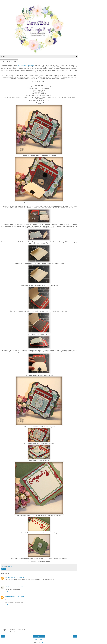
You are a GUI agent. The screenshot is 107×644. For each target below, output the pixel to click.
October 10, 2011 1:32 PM (17, 587)
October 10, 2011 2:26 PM (17, 597)
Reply (6, 582)
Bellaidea (7, 587)
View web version (39, 640)
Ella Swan (7, 577)
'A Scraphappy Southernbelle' (26, 65)
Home (39, 636)
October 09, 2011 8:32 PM (17, 577)
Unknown (7, 597)
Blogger (42, 642)
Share (4, 569)
